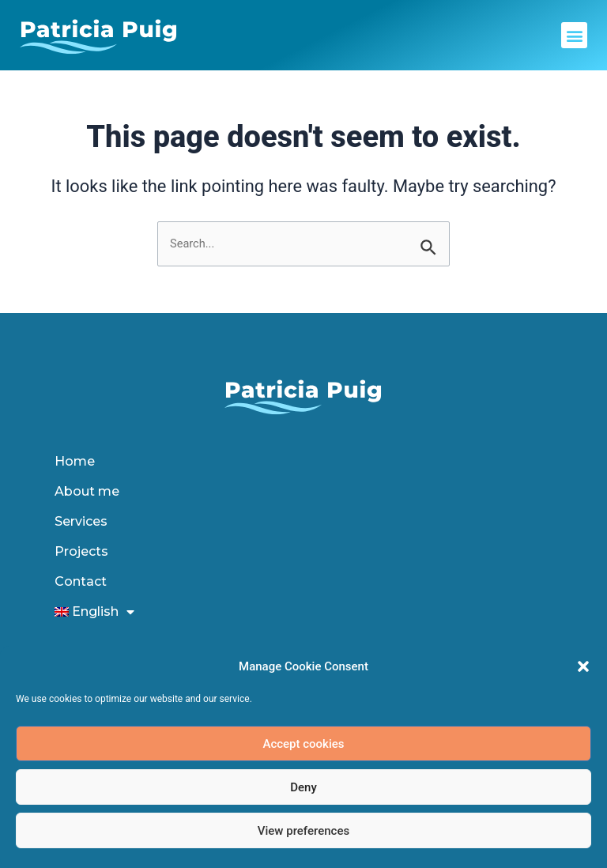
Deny (303, 787)
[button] (583, 666)
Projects (81, 551)
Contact (81, 581)
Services (81, 521)
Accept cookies (303, 744)
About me (87, 491)
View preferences (303, 831)
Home (75, 461)
